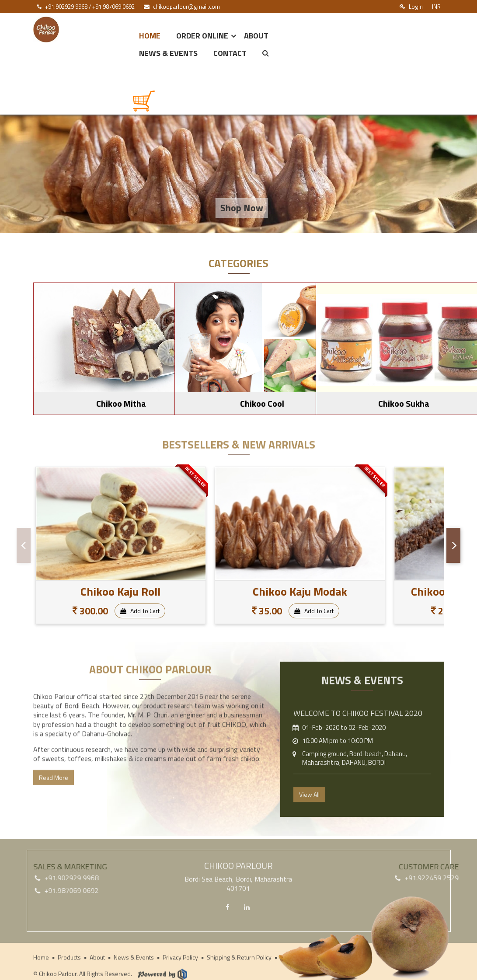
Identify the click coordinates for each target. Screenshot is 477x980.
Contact (230, 53)
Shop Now (249, 208)
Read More (54, 788)
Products (69, 959)
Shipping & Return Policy (239, 959)
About (256, 36)
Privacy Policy (180, 959)
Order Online (202, 36)
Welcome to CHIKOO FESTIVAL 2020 (358, 724)
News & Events (168, 53)
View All (309, 805)
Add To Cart (140, 611)
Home (150, 36)
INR (436, 7)
